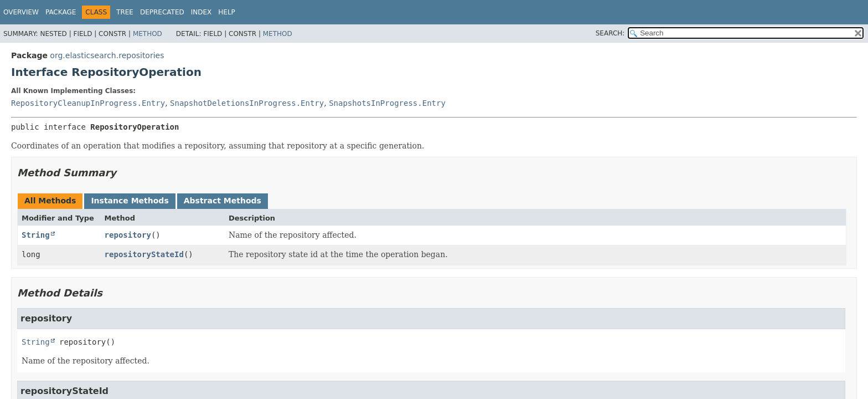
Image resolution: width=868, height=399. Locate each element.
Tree (125, 12)
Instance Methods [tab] (130, 201)
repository (128, 235)
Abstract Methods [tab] (223, 201)
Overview (21, 12)
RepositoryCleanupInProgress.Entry (88, 103)
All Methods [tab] (50, 201)
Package (61, 12)
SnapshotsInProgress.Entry (387, 103)
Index (201, 12)
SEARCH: (610, 33)
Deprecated (162, 12)
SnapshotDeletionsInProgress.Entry (247, 103)
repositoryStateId (144, 254)
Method (148, 34)
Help (227, 12)
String (36, 235)
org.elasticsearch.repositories (107, 55)
